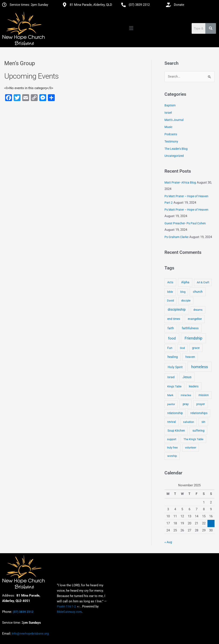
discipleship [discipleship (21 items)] (177, 310)
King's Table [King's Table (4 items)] (174, 386)
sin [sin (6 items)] (203, 422)
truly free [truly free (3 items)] (172, 448)
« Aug (168, 542)
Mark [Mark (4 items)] (170, 395)
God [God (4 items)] (182, 348)
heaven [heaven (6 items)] (190, 357)
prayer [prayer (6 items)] (201, 404)
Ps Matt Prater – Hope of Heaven (186, 210)
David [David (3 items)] (170, 301)
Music (168, 127)
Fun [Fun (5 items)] (170, 348)
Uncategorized (174, 156)
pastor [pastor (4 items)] (171, 404)
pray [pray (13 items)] (186, 404)
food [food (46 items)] (172, 338)
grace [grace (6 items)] (196, 348)
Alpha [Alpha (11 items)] (185, 282)
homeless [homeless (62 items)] (200, 367)
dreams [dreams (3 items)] (198, 310)
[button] (131, 28)
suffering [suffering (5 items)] (198, 431)
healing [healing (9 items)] (173, 357)
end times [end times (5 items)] (174, 319)
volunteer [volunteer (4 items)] (191, 448)
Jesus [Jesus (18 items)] (187, 377)
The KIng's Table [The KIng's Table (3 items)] (193, 439)
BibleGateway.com (69, 612)
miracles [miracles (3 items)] (186, 395)
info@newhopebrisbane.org (30, 634)
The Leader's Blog (176, 149)
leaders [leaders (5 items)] (194, 386)
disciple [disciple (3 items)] (186, 301)
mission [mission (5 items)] (204, 395)
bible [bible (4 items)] (170, 292)
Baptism (170, 106)
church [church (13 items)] (198, 292)
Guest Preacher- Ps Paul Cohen (185, 223)
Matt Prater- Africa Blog (180, 182)
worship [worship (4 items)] (172, 456)
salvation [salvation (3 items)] (189, 422)
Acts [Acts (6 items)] (170, 282)
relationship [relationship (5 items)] (175, 413)
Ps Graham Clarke (176, 237)
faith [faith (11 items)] (171, 328)
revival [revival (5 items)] (172, 422)
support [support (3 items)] (172, 439)
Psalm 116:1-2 (66, 607)
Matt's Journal (174, 120)
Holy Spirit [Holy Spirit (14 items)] (175, 367)
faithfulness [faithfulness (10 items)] (190, 328)
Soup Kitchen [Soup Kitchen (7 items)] (176, 431)
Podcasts (171, 134)
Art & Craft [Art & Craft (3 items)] (203, 283)
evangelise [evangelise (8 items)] (195, 319)
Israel (168, 113)
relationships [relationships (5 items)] (199, 413)
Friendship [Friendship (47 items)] (193, 338)
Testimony (171, 141)
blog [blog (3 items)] (183, 292)
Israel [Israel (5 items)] (171, 377)
